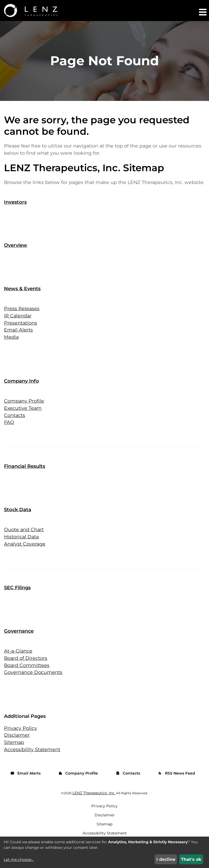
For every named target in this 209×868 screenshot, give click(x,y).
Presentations (21, 330)
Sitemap (14, 751)
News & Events (22, 296)
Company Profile (24, 409)
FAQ (9, 431)
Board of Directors (26, 667)
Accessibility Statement (32, 759)
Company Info (21, 389)
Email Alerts (19, 338)
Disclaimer (17, 744)
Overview (16, 253)
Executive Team (23, 416)
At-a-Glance (18, 660)
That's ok (191, 859)
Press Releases (22, 316)
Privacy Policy (21, 737)
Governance (19, 640)
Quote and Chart (24, 538)
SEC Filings (17, 596)
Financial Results (25, 474)
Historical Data (22, 545)
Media (11, 345)
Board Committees (27, 674)
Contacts (15, 423)
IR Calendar (18, 323)
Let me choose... (19, 859)
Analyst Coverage (25, 552)
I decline (166, 859)
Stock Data (18, 518)
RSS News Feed (177, 783)
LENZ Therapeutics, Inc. (94, 802)
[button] (202, 12)
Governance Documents (33, 681)
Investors (15, 210)
